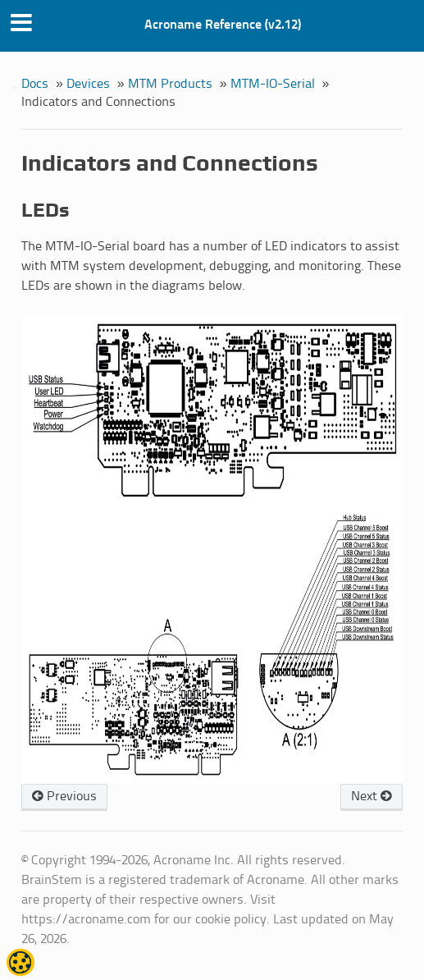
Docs (35, 84)
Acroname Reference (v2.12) (223, 25)
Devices (88, 84)
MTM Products (170, 84)
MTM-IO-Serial (273, 84)
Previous (64, 797)
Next (372, 797)
